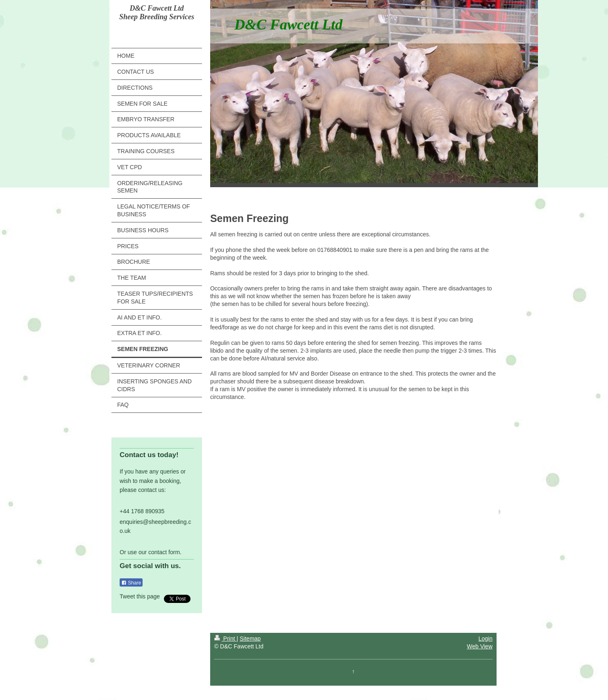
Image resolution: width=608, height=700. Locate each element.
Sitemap (250, 639)
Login (485, 639)
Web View (480, 646)
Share (131, 583)
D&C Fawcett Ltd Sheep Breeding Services (157, 12)
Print (226, 639)
